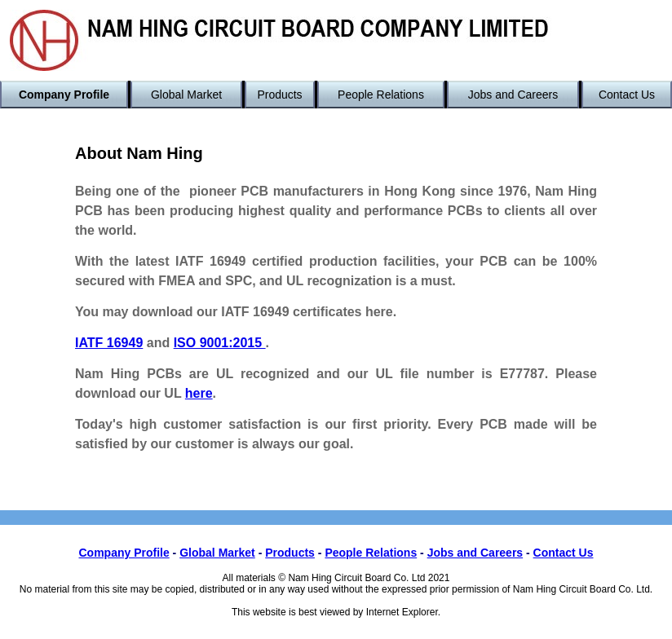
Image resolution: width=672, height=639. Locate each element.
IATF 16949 (109, 343)
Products (279, 95)
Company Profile (64, 95)
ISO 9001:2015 (220, 343)
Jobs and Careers (513, 95)
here (199, 393)
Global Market (186, 95)
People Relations (381, 95)
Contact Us (627, 95)
